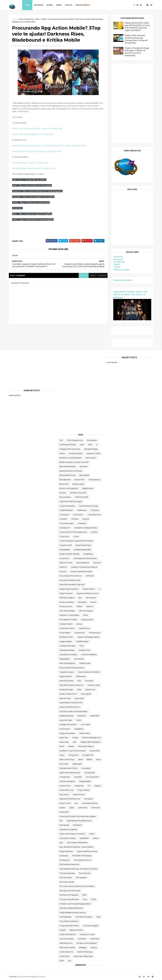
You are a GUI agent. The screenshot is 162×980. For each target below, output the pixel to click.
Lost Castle (85, 724)
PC (89, 786)
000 (61, 440)
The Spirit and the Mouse (70, 891)
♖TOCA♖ (69, 5)
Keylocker (82, 716)
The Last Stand (65, 877)
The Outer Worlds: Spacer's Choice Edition (77, 886)
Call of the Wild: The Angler (71, 501)
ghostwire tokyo (66, 637)
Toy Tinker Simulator (84, 917)
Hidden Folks (85, 663)
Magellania (79, 729)
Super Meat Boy (66, 851)
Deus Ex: (63, 571)
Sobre (92, 834)
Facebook (118, 257)
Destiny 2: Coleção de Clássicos (84, 567)
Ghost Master (65, 633)
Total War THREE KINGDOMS (71, 908)
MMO (37, 19)
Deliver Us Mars (66, 563)
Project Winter (84, 790)
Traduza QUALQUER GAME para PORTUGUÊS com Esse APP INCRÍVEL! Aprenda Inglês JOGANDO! (137, 27)
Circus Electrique (66, 523)
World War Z (65, 956)
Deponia (97, 563)
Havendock (79, 659)
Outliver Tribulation (67, 781)
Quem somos (79, 794)
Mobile (44, 19)
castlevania (82, 510)
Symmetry (64, 856)
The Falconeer (85, 873)
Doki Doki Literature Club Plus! (72, 584)
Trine (98, 917)
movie (62, 755)
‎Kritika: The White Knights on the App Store (33, 134)
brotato (63, 493)
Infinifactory (81, 676)
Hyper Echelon (66, 676)
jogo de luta (65, 698)
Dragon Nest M (89, 589)
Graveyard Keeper (67, 650)
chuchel (75, 519)
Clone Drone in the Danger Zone (73, 532)
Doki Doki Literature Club (70, 580)
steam (96, 838)
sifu (61, 821)
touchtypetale (65, 917)
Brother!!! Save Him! (78, 493)
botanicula (64, 484)
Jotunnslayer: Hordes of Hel (71, 703)
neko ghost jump (67, 759)
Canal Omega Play (26, 19)
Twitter (117, 267)
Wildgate (83, 948)
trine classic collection (69, 921)
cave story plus (94, 515)
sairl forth (96, 808)
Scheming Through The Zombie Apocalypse (78, 816)
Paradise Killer (85, 781)
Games (59, 5)
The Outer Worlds (67, 882)
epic (80, 598)
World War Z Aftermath (83, 956)
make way (64, 738)
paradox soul (65, 786)
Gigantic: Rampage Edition (88, 637)
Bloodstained (65, 480)
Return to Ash (65, 803)
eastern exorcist (66, 593)
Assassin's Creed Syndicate (71, 458)
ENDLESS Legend (67, 598)
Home (27, 5)
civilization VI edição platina (86, 528)
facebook (102, 275)
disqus (93, 275)
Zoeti (62, 961)
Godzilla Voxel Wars (67, 646)
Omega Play (119, 262)
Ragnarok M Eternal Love (70, 799)
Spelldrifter (84, 838)
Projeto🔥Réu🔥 (83, 5)
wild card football (67, 948)
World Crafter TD (66, 952)
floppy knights (87, 619)
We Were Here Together (87, 943)
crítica (76, 536)
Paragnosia (79, 786)
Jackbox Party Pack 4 (68, 694)
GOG (82, 646)
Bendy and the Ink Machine (71, 471)
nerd (80, 759)
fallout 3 (90, 606)
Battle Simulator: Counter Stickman (74, 462)
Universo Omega (121, 270)
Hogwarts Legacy (67, 672)
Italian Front (90, 690)
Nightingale (77, 764)
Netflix (89, 759)
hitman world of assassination (72, 668)
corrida (94, 532)
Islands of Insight (66, 690)
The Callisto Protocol (83, 860)
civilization (82, 523)
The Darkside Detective (69, 864)
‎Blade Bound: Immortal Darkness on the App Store (37, 151)
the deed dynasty (67, 873)
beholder (84, 466)
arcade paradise (76, 453)
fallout (79, 606)
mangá (75, 738)
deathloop (88, 554)
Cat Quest (95, 510)
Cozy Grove (64, 536)
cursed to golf (65, 545)
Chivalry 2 (63, 519)
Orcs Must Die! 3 (92, 777)
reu (76, 803)
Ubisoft (62, 930)
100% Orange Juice (75, 440)
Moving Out (74, 755)
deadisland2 (65, 550)
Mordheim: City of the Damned (73, 751)
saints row (83, 808)
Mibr (75, 742)
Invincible (89, 681)
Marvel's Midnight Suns (91, 738)
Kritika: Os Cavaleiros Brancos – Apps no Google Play (37, 128)
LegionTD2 (95, 716)
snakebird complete (68, 829)
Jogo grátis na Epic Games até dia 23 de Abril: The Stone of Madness (130, 295)
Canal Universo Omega (89, 506)
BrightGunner (88, 488)
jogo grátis (79, 698)
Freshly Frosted (66, 624)
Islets (79, 690)
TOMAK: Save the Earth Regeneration (75, 904)
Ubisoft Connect (76, 930)
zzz (70, 961)
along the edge (91, 449)
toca (85, 899)
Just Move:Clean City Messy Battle (73, 711)
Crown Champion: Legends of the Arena (76, 541)
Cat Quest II (64, 515)
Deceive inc (64, 558)
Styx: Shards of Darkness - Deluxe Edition (76, 847)
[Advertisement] (132, 104)
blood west (84, 475)
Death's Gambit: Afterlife (69, 554)
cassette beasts (66, 510)
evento (94, 602)
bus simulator (65, 497)
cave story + (78, 515)
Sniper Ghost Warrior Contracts (72, 834)
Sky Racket (64, 825)
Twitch (117, 264)
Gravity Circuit (84, 650)
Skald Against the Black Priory (79, 821)
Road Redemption (90, 803)
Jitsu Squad (86, 694)
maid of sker (84, 733)
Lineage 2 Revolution (68, 724)
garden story (84, 628)
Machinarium (65, 729)
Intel (79, 681)
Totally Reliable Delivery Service (73, 913)
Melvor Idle (64, 742)
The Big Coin (65, 860)
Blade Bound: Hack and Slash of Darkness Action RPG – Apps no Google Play (49, 146)
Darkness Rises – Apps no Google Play (30, 163)
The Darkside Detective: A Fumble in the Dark (78, 869)
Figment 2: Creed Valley (69, 615)
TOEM (94, 899)
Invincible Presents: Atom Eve (72, 685)
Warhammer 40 (66, 943)
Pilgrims (98, 786)
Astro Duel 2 (91, 458)
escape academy (67, 602)
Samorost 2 (64, 812)
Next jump (64, 764)
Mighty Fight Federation (90, 742)
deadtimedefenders (82, 550)
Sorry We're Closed (67, 838)
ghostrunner (80, 633)
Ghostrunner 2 (95, 633)
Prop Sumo (64, 794)
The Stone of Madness (69, 895)
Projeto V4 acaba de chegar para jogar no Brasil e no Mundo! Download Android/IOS (137, 52)
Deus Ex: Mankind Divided (81, 571)
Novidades (39, 5)
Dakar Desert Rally (83, 545)
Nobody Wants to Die (68, 768)
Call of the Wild (82, 497)
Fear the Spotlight (67, 611)
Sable (72, 808)
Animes (50, 5)
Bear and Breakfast (68, 466)
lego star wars (66, 720)
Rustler (62, 808)
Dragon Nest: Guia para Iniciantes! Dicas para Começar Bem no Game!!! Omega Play (136, 39)
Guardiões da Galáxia (68, 655)
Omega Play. (65, 777)
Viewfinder (95, 939)
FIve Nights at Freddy (68, 619)
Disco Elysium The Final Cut (70, 576)
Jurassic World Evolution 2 (70, 707)
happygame (65, 659)
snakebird (77, 825)
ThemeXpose (22, 977)
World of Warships (85, 952)
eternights (82, 602)
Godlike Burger (82, 641)
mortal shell (95, 751)
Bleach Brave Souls (67, 475)
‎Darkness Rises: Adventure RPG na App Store (34, 168)
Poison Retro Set (66, 790)
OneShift (78, 777)
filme (85, 615)
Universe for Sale (87, 934)
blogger (84, 275)
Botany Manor (78, 484)
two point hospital (91, 926)
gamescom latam (67, 628)
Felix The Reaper (86, 611)
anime (62, 453)
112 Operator (92, 440)
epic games (91, 598)
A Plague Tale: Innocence (70, 449)
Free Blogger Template (37, 977)
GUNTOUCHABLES (89, 655)
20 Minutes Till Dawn (68, 445)
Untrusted (82, 939)
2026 (90, 445)
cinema (86, 519)
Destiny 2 (63, 567)
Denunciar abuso (123, 280)
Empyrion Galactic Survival (88, 593)
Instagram (118, 259)
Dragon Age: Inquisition (69, 589)
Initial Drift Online (66, 681)
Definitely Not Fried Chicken (85, 558)
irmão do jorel (94, 685)
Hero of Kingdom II (67, 663)
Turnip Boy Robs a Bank (69, 926)
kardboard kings (66, 716)
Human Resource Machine (89, 672)
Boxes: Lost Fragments (69, 488)
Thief (84, 895)
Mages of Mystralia (67, 733)
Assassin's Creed (93, 453)
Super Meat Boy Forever (87, 851)
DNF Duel (90, 576)
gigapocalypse (66, 641)
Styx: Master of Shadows (77, 842)
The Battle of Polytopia (82, 856)
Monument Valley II (86, 746)
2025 (82, 445)
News (98, 759)
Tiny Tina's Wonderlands (69, 899)
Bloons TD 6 (80, 480)
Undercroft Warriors (68, 934)
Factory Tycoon (66, 606)
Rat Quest (88, 799)
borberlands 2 (94, 480)
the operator (81, 877)
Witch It (94, 948)
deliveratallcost (83, 563)
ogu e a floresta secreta (70, 773)
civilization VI (65, 528)
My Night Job (88, 755)
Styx (61, 842)
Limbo (79, 720)
